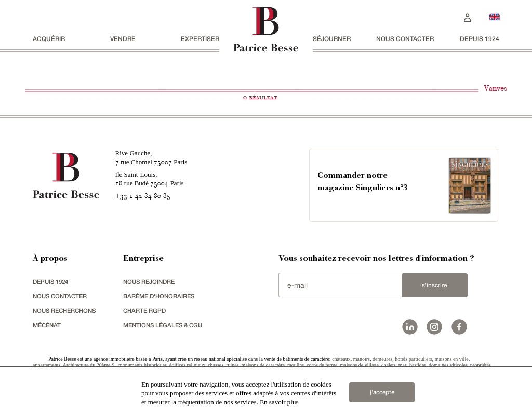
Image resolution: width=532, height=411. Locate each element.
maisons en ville (452, 359)
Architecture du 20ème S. (89, 365)
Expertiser (200, 39)
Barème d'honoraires (161, 296)
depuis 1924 (480, 39)
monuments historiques (143, 365)
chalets (389, 365)
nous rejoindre (151, 281)
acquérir (49, 39)
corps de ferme (322, 365)
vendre (123, 39)
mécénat (48, 325)
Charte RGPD (145, 310)
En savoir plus (279, 402)
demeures (382, 359)
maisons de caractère (263, 365)
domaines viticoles (448, 365)
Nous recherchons (67, 310)
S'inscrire (434, 285)
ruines (232, 365)
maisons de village (360, 365)
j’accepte (382, 390)
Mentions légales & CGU (165, 325)
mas (403, 365)
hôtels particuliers (413, 359)
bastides (418, 365)
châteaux (341, 359)
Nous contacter (405, 39)
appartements (46, 365)
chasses (216, 365)
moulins (296, 365)
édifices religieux (187, 365)
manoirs (362, 359)
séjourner (332, 39)
